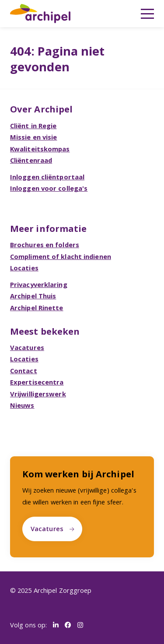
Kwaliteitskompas (40, 149)
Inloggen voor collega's (49, 188)
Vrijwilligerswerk (38, 394)
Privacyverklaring (39, 284)
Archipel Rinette (37, 308)
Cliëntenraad (31, 160)
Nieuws (22, 405)
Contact (24, 371)
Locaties (24, 268)
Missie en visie (34, 137)
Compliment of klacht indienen (61, 256)
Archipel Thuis (33, 296)
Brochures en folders (45, 245)
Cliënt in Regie (33, 126)
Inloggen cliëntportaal (47, 177)
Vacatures (27, 347)
